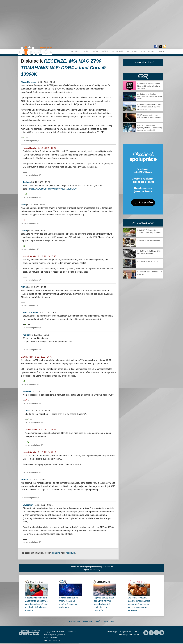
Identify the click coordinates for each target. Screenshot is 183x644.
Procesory (75, 51)
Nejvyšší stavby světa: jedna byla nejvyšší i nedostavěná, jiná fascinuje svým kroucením (104, 604)
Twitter (88, 621)
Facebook (74, 621)
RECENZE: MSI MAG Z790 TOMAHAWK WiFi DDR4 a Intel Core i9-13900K (64, 67)
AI (128, 51)
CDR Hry (143, 76)
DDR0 (24, 231)
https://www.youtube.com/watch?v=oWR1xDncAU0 (53, 189)
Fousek (25, 480)
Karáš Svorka (30, 148)
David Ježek (27, 357)
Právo (135, 51)
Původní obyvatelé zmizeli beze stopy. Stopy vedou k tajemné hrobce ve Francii (149, 107)
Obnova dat (96, 567)
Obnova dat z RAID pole (80, 567)
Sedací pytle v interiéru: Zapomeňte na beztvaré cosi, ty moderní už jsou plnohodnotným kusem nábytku (36, 604)
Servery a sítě (117, 51)
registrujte (71, 553)
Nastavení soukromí (52, 640)
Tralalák (27, 182)
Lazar (28, 411)
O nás (98, 621)
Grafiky (95, 51)
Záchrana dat (108, 567)
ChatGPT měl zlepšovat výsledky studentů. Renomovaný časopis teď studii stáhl (150, 128)
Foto (143, 51)
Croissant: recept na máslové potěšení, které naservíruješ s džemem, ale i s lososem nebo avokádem (139, 604)
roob (23, 205)
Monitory (152, 51)
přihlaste (56, 553)
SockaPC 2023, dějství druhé (148, 241)
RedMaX (27, 392)
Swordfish (28, 505)
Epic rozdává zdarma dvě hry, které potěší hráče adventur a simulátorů (149, 86)
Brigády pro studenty (91, 570)
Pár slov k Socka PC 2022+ (148, 261)
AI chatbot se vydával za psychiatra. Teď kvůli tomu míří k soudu (150, 96)
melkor (26, 335)
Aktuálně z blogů (143, 223)
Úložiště (105, 51)
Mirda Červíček (28, 82)
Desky (86, 51)
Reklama (109, 621)
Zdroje (162, 51)
